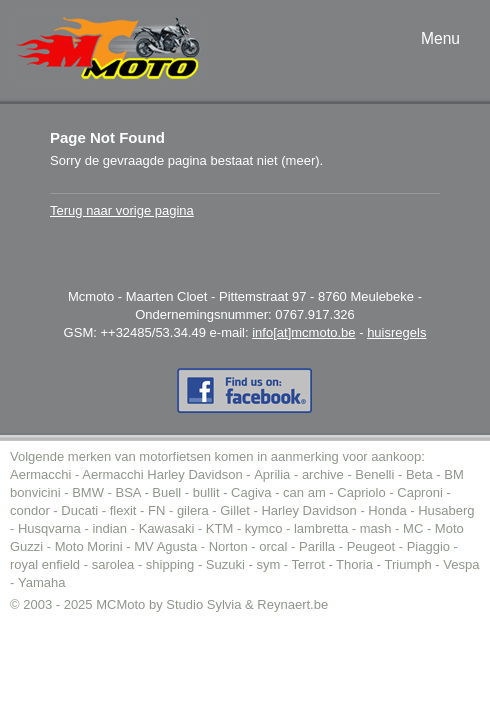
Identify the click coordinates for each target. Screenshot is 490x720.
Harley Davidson (308, 510)
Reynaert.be (292, 604)
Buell (166, 492)
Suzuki (225, 564)
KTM (219, 528)
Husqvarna (49, 528)
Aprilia (272, 474)
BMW (88, 492)
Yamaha (41, 582)
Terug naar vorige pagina (122, 210)
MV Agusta (165, 546)
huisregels (396, 332)
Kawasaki (167, 528)
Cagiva (251, 492)
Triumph (408, 564)
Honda (387, 510)
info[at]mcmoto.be (303, 332)
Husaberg (446, 510)
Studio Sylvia (203, 604)
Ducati (79, 510)
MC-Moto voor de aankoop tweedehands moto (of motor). (108, 48)
